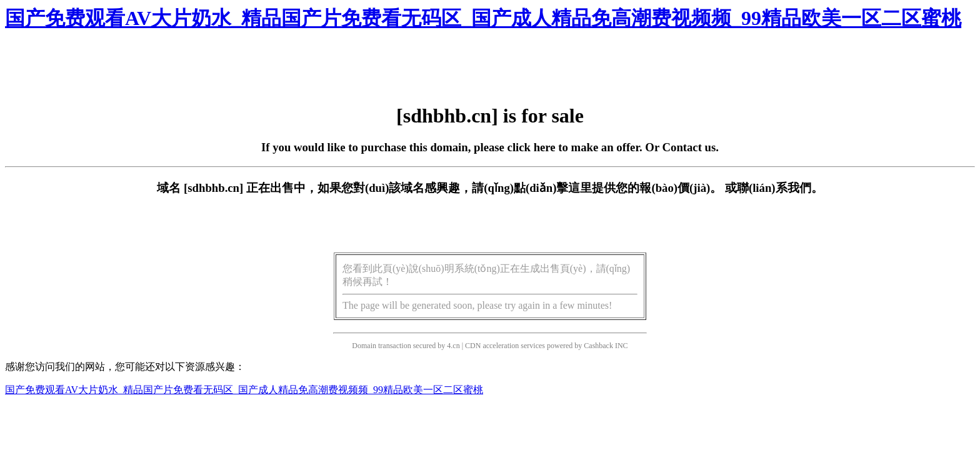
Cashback (598, 346)
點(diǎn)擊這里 (553, 188)
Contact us (689, 147)
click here (532, 147)
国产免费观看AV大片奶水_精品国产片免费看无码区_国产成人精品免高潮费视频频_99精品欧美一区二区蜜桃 (483, 18)
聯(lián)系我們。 (780, 188)
